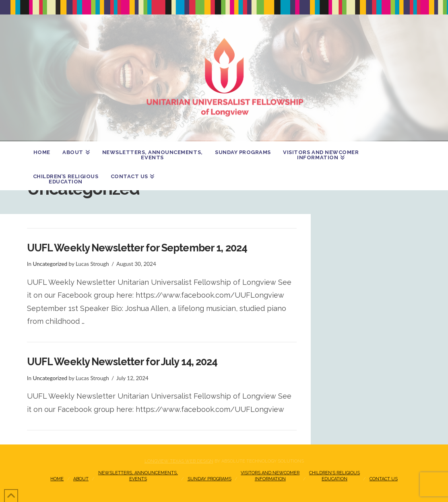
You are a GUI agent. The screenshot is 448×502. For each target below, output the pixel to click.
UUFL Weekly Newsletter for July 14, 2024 (122, 362)
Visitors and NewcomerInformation (270, 476)
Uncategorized (50, 264)
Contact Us (384, 479)
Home (57, 479)
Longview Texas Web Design (179, 461)
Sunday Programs (210, 479)
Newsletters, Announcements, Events (138, 476)
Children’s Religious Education (334, 476)
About (81, 479)
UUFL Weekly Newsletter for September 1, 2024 (137, 248)
